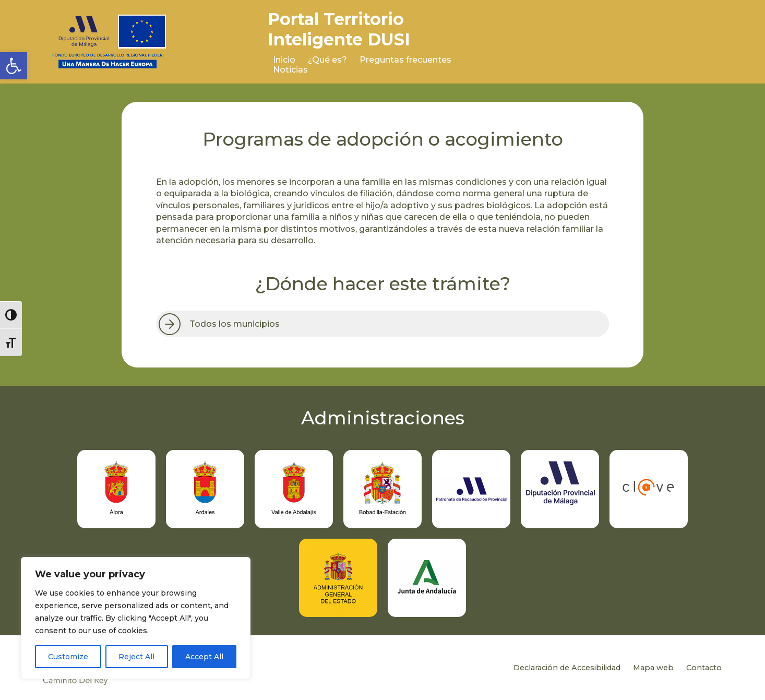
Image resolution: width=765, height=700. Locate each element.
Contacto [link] (704, 668)
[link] (14, 66)
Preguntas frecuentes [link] (405, 60)
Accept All (204, 657)
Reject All (136, 657)
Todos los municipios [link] (235, 324)
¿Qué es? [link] (327, 60)
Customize (68, 657)
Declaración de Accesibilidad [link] (567, 668)
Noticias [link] (290, 70)
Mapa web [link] (653, 668)
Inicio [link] (284, 60)
